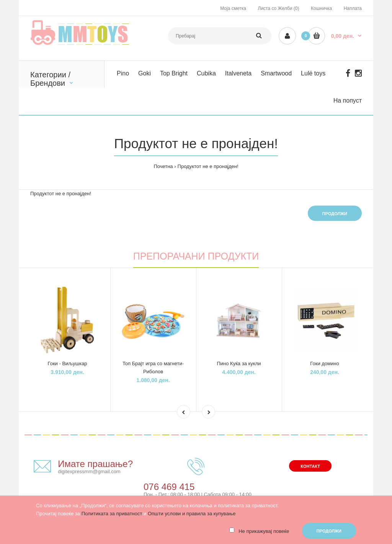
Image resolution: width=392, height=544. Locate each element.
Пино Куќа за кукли (239, 363)
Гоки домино (324, 363)
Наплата (353, 8)
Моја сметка (233, 8)
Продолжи (335, 214)
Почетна (163, 166)
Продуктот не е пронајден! (208, 166)
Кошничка (321, 8)
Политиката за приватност (112, 514)
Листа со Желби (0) (279, 8)
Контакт (310, 466)
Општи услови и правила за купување (192, 514)
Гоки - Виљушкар (68, 363)
